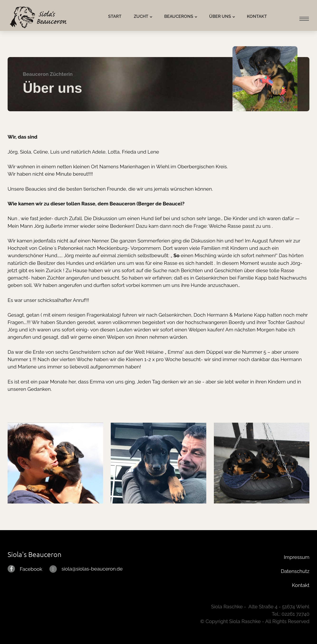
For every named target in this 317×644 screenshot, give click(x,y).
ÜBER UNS (220, 16)
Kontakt (301, 585)
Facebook (31, 569)
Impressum (297, 557)
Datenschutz (295, 571)
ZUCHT (141, 16)
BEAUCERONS (179, 16)
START (115, 16)
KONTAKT (257, 16)
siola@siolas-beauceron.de (92, 569)
